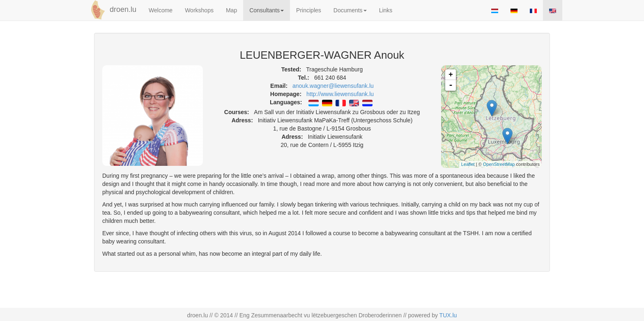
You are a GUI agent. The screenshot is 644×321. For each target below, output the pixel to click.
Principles (309, 10)
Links (386, 10)
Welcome (161, 10)
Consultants (267, 10)
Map (231, 10)
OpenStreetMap (499, 164)
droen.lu (112, 10)
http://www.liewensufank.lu (340, 94)
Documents (350, 10)
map (494, 117)
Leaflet (468, 164)
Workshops (199, 10)
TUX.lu (448, 315)
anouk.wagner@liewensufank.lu (333, 86)
